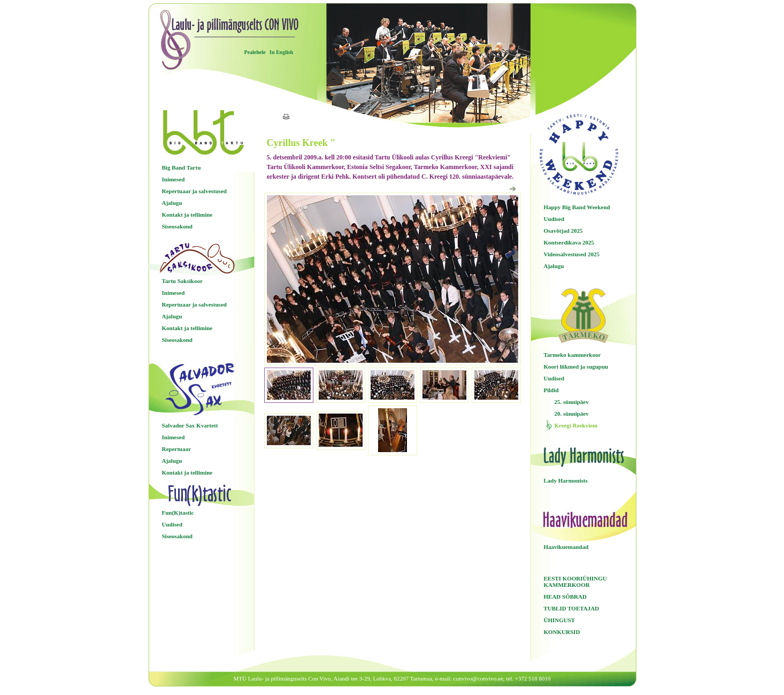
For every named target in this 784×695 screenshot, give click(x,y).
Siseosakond (177, 226)
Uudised (172, 524)
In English (281, 52)
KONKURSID (562, 632)
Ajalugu (172, 203)
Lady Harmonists (566, 480)
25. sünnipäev (572, 402)
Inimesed (174, 179)
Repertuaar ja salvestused (194, 191)
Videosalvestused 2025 (572, 254)
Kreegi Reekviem (576, 425)
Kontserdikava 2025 (569, 242)
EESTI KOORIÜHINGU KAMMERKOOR (575, 582)
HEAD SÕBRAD (565, 597)
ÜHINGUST (560, 620)
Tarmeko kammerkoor (572, 355)
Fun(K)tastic (178, 513)
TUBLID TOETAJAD (572, 608)
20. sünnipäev (572, 414)
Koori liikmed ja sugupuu (576, 366)
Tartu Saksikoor (182, 281)
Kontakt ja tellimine (187, 215)
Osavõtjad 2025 (563, 231)
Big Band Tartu (182, 167)
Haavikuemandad (566, 547)
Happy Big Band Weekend (577, 207)
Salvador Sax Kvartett (190, 425)
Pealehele (255, 52)
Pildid (551, 390)
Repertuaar (176, 449)
